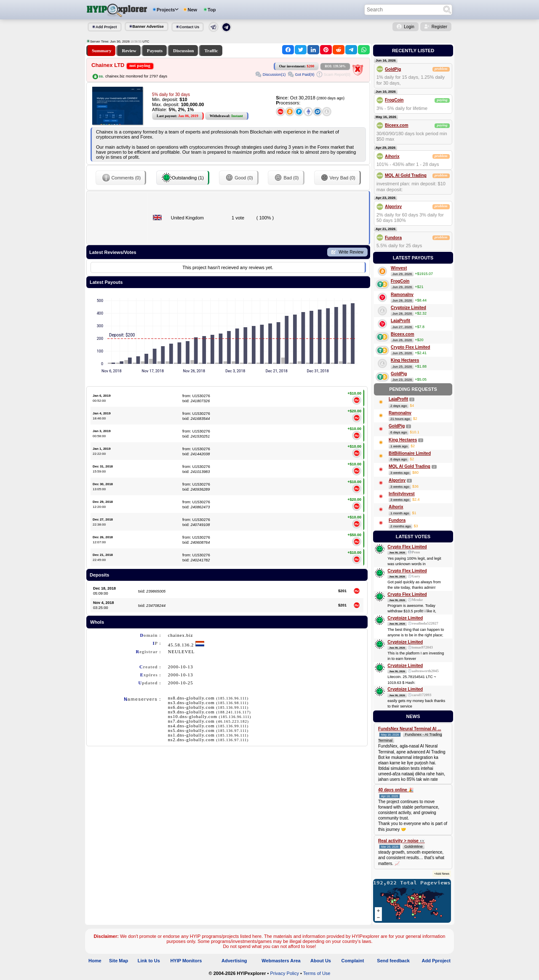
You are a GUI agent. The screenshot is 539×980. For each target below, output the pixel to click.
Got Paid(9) (304, 75)
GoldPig (393, 69)
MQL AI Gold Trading (406, 175)
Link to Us (149, 961)
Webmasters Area (281, 961)
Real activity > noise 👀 (402, 841)
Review (129, 51)
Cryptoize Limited (408, 308)
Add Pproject (436, 961)
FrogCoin (394, 100)
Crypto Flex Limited (410, 347)
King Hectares (405, 360)
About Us (321, 961)
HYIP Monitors (186, 961)
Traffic (211, 51)
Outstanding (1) (183, 178)
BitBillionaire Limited (410, 453)
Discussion (184, 51)
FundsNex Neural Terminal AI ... (410, 729)
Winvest (399, 268)
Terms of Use (317, 973)
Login (409, 27)
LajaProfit (400, 321)
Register (439, 27)
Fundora (393, 238)
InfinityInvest (402, 494)
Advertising (234, 961)
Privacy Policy (284, 973)
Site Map (119, 961)
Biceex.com (397, 125)
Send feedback (393, 961)
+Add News (442, 874)
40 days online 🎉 (396, 790)
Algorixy (393, 207)
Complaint (353, 961)
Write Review (351, 252)
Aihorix (392, 156)
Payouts (155, 51)
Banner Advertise (148, 27)
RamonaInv (402, 295)
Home (95, 961)
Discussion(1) (274, 75)
